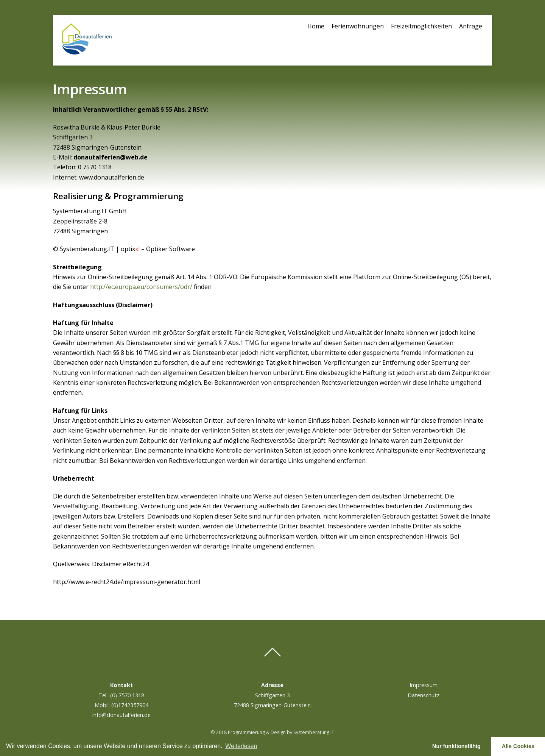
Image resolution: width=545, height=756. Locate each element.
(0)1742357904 (130, 705)
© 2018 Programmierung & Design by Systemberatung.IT (272, 732)
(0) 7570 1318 (127, 695)
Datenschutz (424, 695)
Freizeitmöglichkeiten (421, 26)
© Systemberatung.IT (84, 249)
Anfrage (471, 26)
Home (316, 26)
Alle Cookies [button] (518, 746)
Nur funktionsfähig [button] (456, 746)
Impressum (424, 685)
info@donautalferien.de (121, 715)
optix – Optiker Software (158, 249)
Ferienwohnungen (358, 26)
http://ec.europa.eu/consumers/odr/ (142, 287)
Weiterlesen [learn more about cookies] (241, 746)
